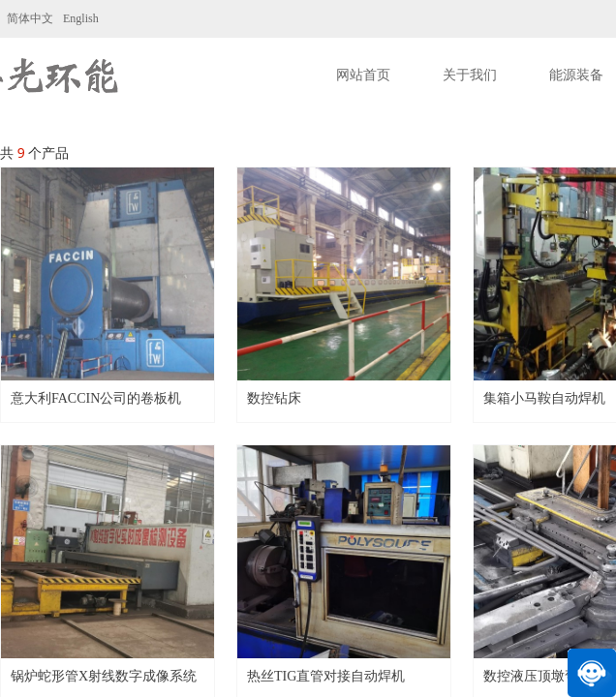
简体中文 (30, 18)
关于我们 (470, 75)
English (81, 18)
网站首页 (363, 75)
